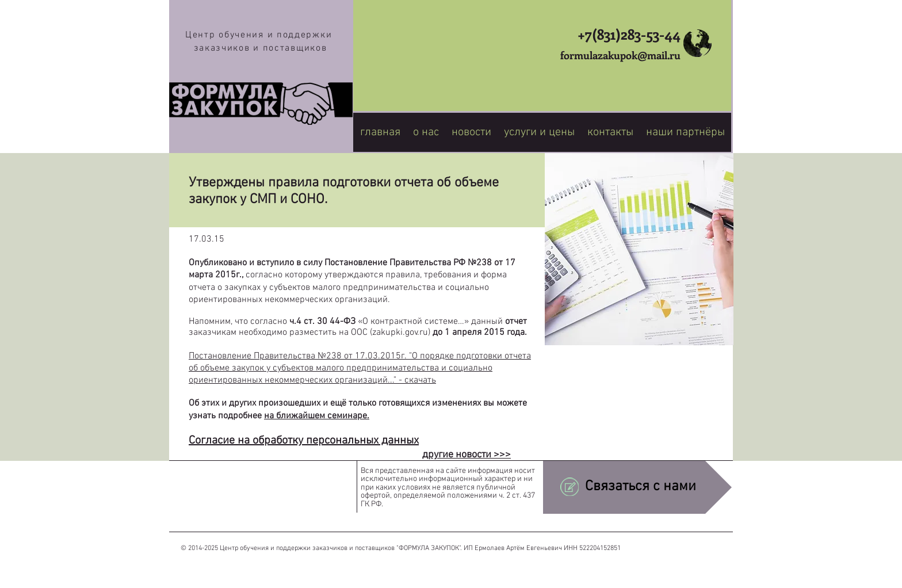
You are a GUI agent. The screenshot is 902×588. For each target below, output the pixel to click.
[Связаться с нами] (637, 487)
